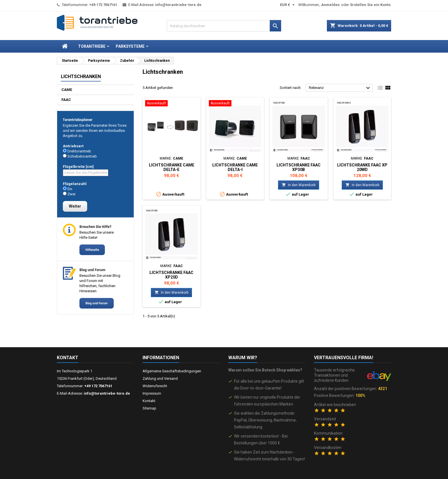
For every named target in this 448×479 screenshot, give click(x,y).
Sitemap (149, 408)
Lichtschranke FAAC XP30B (299, 167)
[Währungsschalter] (288, 5)
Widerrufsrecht (155, 386)
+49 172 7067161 (103, 5)
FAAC (66, 100)
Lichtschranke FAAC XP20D (171, 275)
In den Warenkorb (299, 185)
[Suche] (224, 26)
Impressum (152, 393)
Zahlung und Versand (160, 378)
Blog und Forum (97, 303)
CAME (67, 90)
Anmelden (330, 5)
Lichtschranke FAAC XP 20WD (362, 167)
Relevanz (340, 88)
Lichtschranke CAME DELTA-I (235, 167)
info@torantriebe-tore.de (178, 5)
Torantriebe (92, 46)
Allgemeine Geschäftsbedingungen (172, 371)
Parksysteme (130, 46)
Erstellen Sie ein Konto (370, 5)
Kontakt (68, 358)
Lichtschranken (81, 76)
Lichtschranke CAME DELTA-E (172, 167)
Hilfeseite (92, 250)
